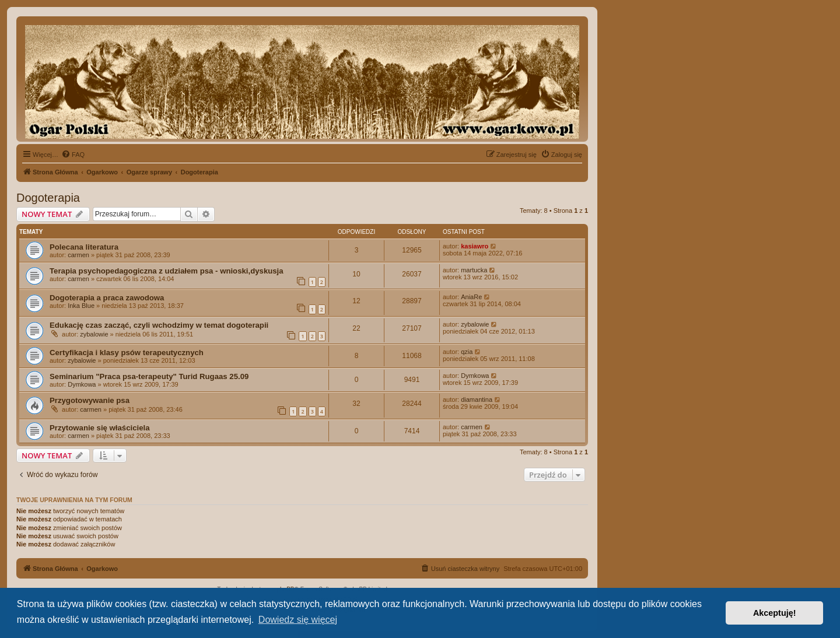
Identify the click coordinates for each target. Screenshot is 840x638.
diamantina (477, 399)
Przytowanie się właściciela (100, 428)
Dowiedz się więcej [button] (298, 620)
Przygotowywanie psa (90, 400)
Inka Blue (81, 306)
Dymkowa (82, 384)
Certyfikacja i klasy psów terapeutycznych (127, 353)
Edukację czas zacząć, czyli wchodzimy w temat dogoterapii (159, 325)
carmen (78, 255)
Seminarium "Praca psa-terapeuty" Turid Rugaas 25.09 (149, 376)
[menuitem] (73, 155)
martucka (474, 270)
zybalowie (94, 334)
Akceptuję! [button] (775, 613)
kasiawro (475, 246)
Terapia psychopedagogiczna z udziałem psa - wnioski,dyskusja (167, 271)
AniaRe (471, 297)
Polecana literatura (84, 247)
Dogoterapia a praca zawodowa (107, 298)
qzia (467, 352)
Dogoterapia (48, 198)
